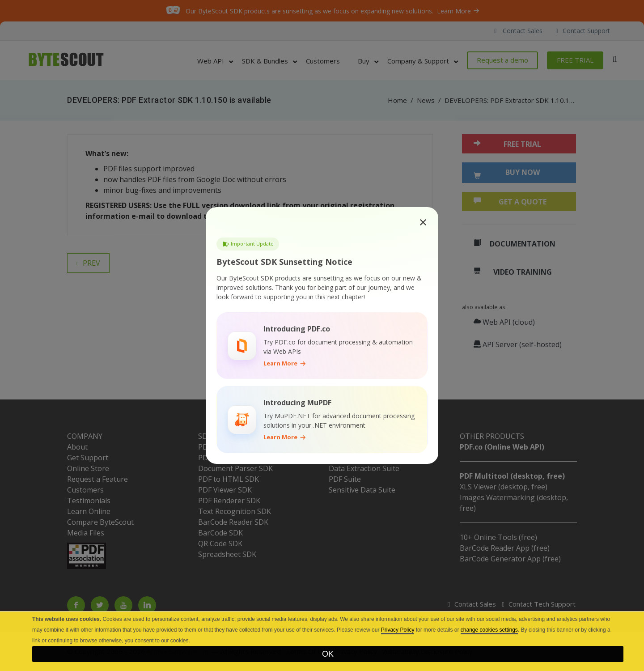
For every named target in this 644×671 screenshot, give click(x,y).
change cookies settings (489, 630)
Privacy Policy (398, 630)
